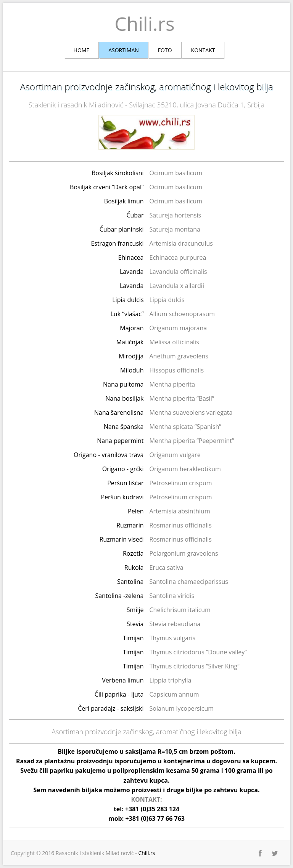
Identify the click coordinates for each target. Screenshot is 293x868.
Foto (165, 50)
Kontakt (203, 50)
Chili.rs (144, 24)
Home (82, 50)
